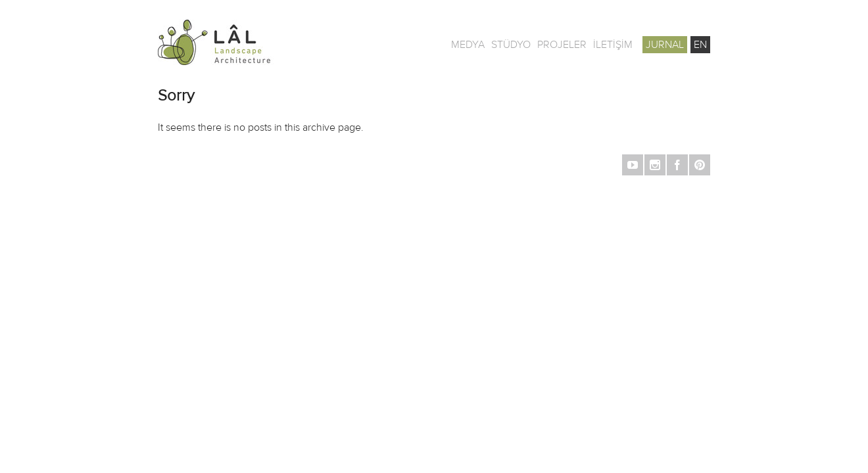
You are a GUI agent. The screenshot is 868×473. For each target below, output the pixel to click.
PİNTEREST (700, 165)
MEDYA (468, 45)
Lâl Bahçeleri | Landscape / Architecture (256, 42)
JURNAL (665, 45)
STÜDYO (511, 45)
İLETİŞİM (613, 45)
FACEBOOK (677, 165)
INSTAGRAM (655, 165)
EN (700, 45)
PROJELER (562, 45)
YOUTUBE (633, 165)
